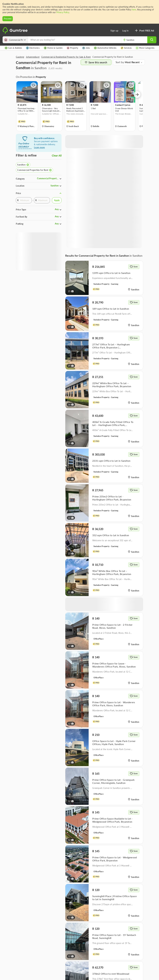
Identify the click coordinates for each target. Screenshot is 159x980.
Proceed (8, 19)
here (134, 10)
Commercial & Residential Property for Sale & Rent (66, 57)
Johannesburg (33, 57)
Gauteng (20, 57)
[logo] (16, 33)
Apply (57, 200)
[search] (152, 40)
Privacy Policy (63, 12)
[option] (27, 106)
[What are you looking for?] (75, 40)
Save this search (96, 62)
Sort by (120, 62)
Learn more (39, 147)
